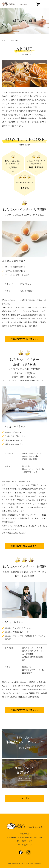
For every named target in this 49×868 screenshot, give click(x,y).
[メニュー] (45, 4)
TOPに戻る (25, 799)
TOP (4, 40)
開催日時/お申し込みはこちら (25, 339)
